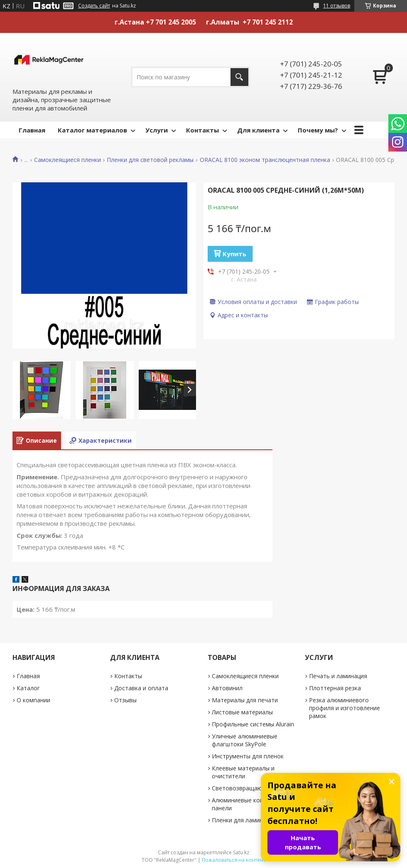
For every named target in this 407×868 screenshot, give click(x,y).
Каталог (28, 688)
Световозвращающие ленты (252, 788)
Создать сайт (94, 6)
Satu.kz (241, 852)
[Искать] (239, 77)
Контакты (202, 130)
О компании (33, 700)
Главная (32, 130)
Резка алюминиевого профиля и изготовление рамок (344, 708)
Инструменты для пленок (248, 756)
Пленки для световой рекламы (150, 160)
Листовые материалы (242, 712)
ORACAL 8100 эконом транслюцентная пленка (265, 160)
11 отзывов (337, 6)
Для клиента (258, 130)
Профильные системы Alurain (253, 724)
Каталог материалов (92, 130)
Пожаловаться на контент (234, 860)
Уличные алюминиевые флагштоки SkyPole (245, 740)
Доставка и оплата (141, 688)
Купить (234, 254)
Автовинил (227, 688)
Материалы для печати (245, 700)
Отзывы (125, 700)
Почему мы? (318, 130)
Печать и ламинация (338, 676)
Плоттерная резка (335, 688)
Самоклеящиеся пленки (67, 160)
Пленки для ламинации (244, 820)
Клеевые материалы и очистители (243, 772)
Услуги (157, 130)
